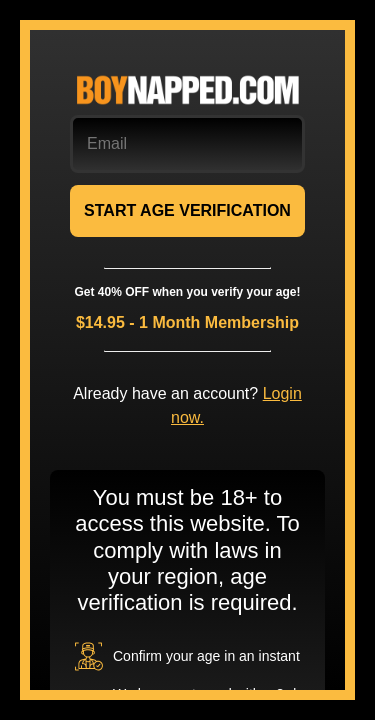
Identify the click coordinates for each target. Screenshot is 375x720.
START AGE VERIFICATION (187, 210)
